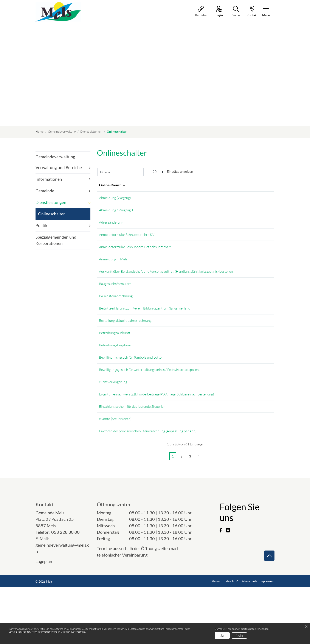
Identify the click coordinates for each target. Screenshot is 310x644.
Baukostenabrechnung (116, 313)
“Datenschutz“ (78, 632)
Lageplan (48, 619)
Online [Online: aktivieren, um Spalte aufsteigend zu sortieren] (229, 185)
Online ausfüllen (239, 283)
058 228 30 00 (65, 589)
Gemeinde (45, 191)
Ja (222, 635)
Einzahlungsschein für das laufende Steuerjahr (133, 455)
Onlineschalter (51, 215)
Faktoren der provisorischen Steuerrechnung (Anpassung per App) (148, 487)
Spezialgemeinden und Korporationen (56, 240)
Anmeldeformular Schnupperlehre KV (127, 239)
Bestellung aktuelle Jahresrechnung (125, 345)
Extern (263, 198)
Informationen (49, 179)
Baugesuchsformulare (115, 299)
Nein (239, 635)
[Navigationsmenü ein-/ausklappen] (266, 12)
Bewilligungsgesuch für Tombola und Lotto (130, 395)
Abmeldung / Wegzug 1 (116, 212)
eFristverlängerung (113, 423)
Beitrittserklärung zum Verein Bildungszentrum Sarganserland (145, 326)
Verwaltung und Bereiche (59, 167)
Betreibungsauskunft (115, 363)
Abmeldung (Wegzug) (115, 198)
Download (264, 240)
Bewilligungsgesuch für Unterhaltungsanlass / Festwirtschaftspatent (150, 409)
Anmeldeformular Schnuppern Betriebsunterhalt (135, 253)
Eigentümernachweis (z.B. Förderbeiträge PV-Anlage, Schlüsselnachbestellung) (157, 436)
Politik (41, 225)
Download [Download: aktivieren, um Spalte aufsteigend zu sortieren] (260, 185)
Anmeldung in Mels (113, 267)
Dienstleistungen (51, 202)
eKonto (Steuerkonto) (115, 473)
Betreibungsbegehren (115, 381)
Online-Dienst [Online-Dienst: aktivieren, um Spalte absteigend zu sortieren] (110, 185)
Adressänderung (111, 225)
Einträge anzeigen (172, 172)
